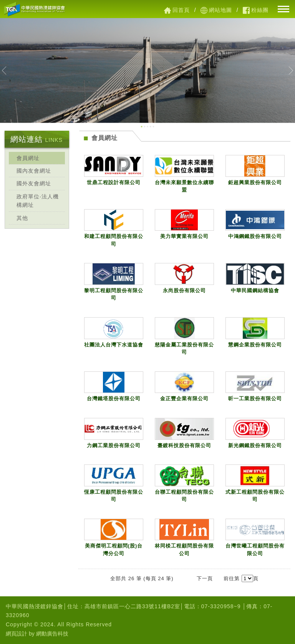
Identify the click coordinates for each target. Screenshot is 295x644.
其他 (22, 218)
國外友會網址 (34, 183)
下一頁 (205, 578)
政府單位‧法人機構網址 (38, 201)
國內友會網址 (34, 171)
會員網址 (28, 158)
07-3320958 (218, 606)
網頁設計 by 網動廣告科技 (37, 634)
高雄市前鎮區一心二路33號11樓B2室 (132, 606)
